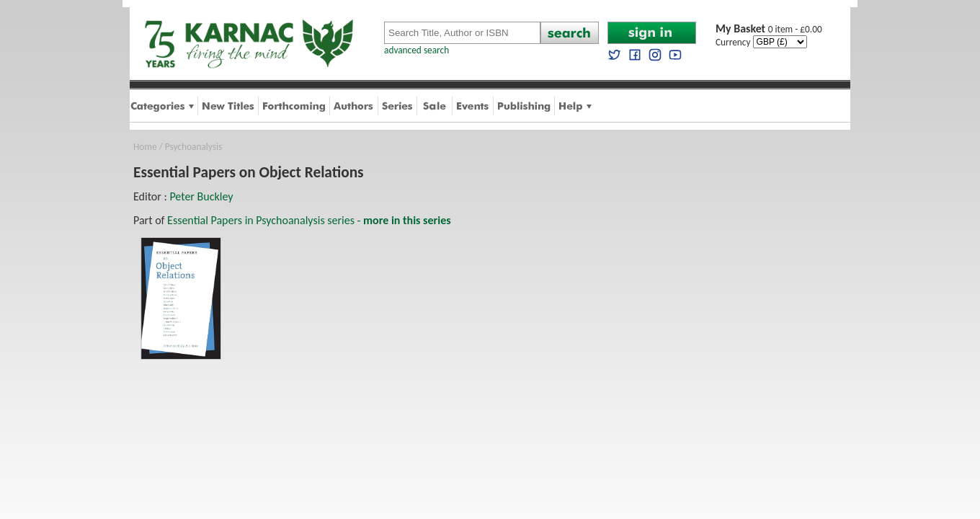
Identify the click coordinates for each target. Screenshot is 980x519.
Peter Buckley (201, 196)
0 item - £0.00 (769, 29)
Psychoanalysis (193, 147)
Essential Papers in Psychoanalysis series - (309, 220)
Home (145, 147)
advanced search (416, 50)
